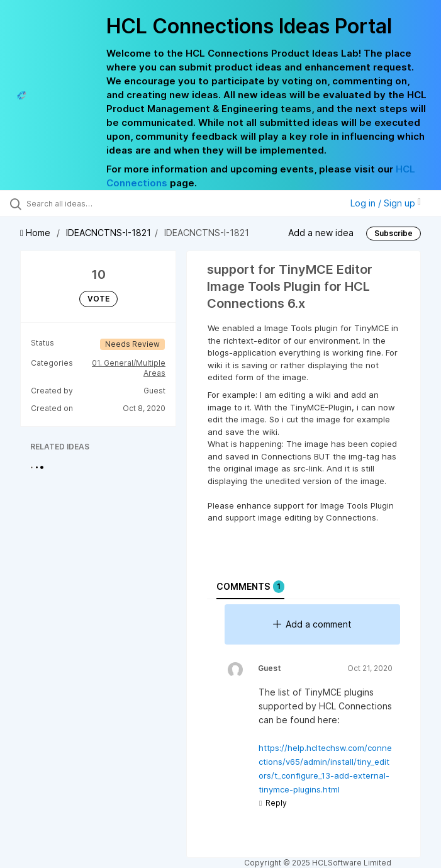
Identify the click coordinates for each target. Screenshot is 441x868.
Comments (250, 587)
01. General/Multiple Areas (129, 368)
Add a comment (312, 624)
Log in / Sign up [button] (386, 203)
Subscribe (394, 233)
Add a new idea (321, 233)
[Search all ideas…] (85, 203)
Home (36, 233)
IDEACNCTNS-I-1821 (109, 233)
